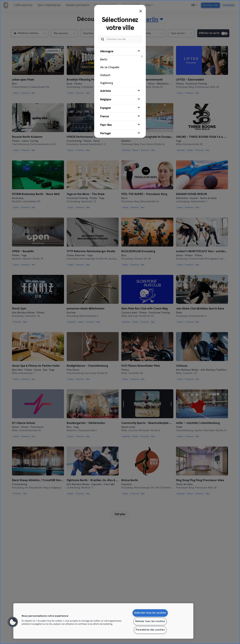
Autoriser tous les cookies (150, 613)
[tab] (120, 67)
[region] (103, 621)
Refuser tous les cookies (150, 621)
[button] (13, 622)
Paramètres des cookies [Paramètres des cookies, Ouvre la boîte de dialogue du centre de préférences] (150, 630)
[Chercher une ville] (120, 39)
